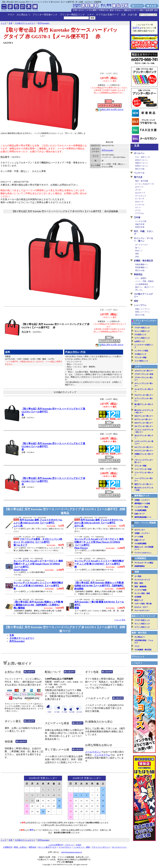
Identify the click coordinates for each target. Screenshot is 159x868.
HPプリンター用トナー (143, 419)
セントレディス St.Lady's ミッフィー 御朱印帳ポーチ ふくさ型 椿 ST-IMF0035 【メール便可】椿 (38, 586)
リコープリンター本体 (143, 469)
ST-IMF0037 (87, 558)
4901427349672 (41, 537)
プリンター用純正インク (72, 15)
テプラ (138, 210)
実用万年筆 (140, 227)
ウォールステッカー (142, 610)
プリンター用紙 (140, 358)
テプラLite (139, 213)
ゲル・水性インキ (143, 157)
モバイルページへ (119, 847)
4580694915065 (39, 558)
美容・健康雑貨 (140, 587)
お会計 (79, 845)
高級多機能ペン (142, 264)
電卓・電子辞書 (142, 181)
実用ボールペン (142, 166)
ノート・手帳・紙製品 (144, 281)
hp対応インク (140, 341)
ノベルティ (137, 663)
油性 (137, 254)
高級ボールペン (142, 163)
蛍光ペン (139, 251)
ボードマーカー (142, 245)
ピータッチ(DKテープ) (145, 184)
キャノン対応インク (142, 331)
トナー (90, 15)
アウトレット (138, 657)
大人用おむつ (23, 15)
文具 (123, 15)
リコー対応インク (141, 361)
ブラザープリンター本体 (144, 374)
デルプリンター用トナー (144, 395)
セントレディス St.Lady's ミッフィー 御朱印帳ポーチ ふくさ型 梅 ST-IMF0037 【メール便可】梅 (99, 564)
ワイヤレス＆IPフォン (143, 553)
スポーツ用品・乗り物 (143, 604)
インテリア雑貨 (140, 590)
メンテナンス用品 (141, 351)
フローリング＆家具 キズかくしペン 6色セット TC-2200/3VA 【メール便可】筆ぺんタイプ (38, 542)
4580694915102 (40, 580)
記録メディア (140, 514)
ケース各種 (139, 537)
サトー (138, 207)
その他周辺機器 (140, 510)
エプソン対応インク (142, 338)
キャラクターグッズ (142, 580)
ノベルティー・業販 (82, 847)
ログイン (137, 28)
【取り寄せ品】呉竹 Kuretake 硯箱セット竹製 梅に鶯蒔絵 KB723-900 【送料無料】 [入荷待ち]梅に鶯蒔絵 (38, 605)
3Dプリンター (140, 530)
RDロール (139, 202)
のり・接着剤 (141, 278)
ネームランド (141, 196)
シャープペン (140, 305)
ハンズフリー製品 (141, 507)
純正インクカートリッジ (143, 616)
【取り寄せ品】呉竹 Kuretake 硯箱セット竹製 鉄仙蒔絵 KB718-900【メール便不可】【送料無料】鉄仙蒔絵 (99, 586)
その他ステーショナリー (22, 638)
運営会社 (33, 847)
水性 (137, 257)
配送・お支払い (21, 847)
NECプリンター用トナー (144, 447)
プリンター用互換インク (45, 15)
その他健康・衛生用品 (143, 650)
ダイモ (138, 190)
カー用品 (138, 576)
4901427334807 (42, 517)
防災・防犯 (139, 583)
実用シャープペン (143, 312)
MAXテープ (140, 193)
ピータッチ (140, 199)
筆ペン (138, 248)
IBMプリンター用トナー (144, 423)
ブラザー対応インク (142, 328)
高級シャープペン (143, 309)
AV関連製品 (140, 558)
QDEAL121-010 (27, 517)
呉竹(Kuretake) (107, 150)
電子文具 (138, 177)
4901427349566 (100, 580)
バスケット (69, 845)
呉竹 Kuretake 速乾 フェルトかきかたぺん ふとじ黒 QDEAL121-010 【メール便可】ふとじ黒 (38, 523)
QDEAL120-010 (88, 517)
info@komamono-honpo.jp (71, 852)
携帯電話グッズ (142, 496)
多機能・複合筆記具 (143, 261)
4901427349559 (39, 600)
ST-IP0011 (87, 537)
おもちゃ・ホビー (141, 607)
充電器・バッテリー (142, 500)
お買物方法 (8, 847)
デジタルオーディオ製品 (144, 563)
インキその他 (141, 221)
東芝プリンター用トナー (144, 484)
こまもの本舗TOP (56, 845)
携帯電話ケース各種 (142, 504)
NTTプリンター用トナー (144, 451)
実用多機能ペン (142, 267)
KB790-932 (87, 600)
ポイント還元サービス (47, 847)
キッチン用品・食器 (142, 593)
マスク (11, 15)
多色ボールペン (142, 160)
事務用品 (138, 274)
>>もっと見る (120, 620)
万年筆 (137, 217)
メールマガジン (93, 752)
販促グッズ (139, 600)
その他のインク (140, 354)
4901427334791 (103, 517)
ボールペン (139, 153)
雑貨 (137, 572)
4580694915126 (101, 558)
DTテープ (139, 187)
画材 (136, 301)
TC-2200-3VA (27, 537)
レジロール (140, 205)
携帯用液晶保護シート (143, 517)
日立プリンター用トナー (144, 416)
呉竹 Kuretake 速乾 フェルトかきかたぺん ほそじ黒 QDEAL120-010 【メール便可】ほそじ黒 (99, 523)
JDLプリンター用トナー (144, 426)
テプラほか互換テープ (107, 15)
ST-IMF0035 (26, 580)
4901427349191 (100, 600)
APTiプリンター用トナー (144, 371)
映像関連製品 (140, 566)
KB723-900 (26, 600)
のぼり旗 (132, 15)
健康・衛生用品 (139, 633)
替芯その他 (140, 169)
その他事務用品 (142, 284)
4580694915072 (100, 537)
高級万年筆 (140, 224)
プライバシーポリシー (101, 847)
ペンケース (139, 173)
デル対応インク (140, 335)
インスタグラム (102, 755)
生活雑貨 (138, 597)
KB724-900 (87, 580)
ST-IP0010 (26, 558)
